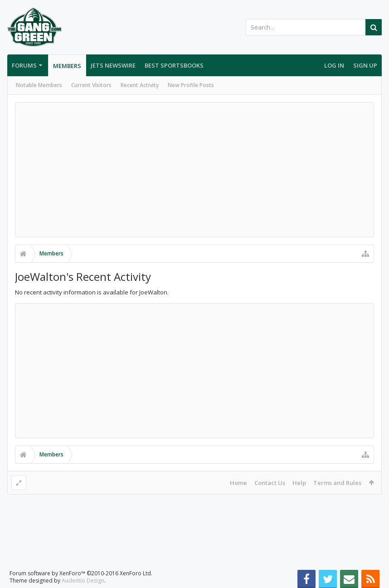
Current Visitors (91, 85)
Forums (24, 65)
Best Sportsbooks (174, 65)
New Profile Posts (191, 85)
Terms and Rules (337, 483)
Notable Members (39, 85)
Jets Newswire (113, 65)
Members (67, 66)
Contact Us (270, 483)
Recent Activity (140, 85)
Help (299, 483)
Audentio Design (83, 573)
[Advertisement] (194, 170)
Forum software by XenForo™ (81, 566)
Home (238, 483)
